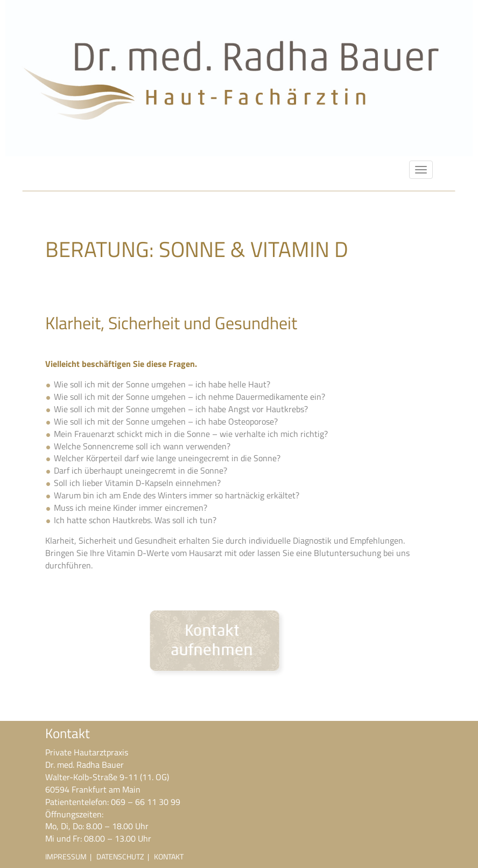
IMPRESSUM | (71, 856)
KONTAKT (169, 856)
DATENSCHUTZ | (125, 856)
